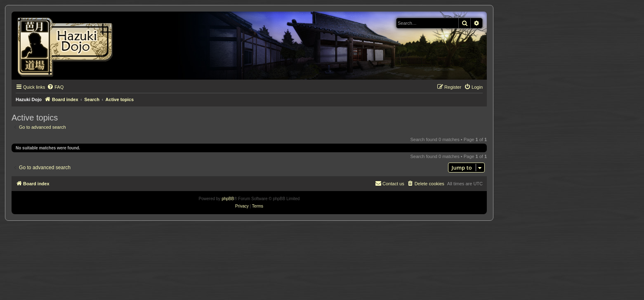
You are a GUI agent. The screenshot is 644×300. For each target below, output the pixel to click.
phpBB (228, 199)
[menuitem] (55, 87)
